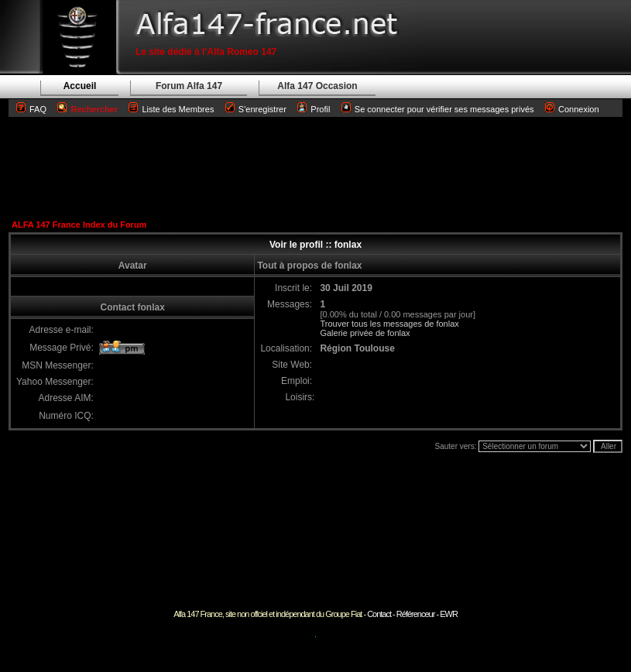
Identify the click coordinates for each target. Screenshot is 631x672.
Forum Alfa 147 (189, 86)
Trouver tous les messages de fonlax (389, 324)
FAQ (38, 109)
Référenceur (416, 614)
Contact (379, 614)
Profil (320, 109)
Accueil (80, 86)
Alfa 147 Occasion (317, 86)
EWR (449, 614)
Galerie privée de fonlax (365, 333)
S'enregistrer (262, 109)
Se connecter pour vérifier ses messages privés (438, 109)
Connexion (572, 109)
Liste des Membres (171, 109)
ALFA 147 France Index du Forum (79, 225)
